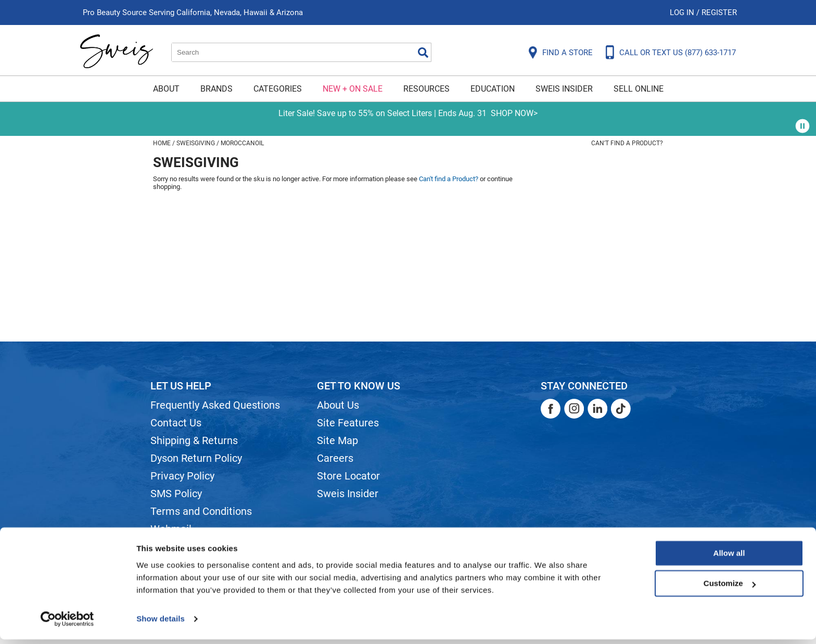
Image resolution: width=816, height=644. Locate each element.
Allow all (729, 558)
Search (423, 53)
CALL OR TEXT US (678, 53)
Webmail (171, 529)
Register (719, 12)
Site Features (348, 423)
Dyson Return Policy (196, 458)
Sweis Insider (564, 89)
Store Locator (348, 476)
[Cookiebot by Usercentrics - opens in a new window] (67, 624)
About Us (338, 405)
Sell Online (639, 89)
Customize (730, 588)
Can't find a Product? (627, 143)
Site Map (337, 440)
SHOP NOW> (514, 113)
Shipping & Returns (194, 440)
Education (493, 89)
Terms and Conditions (201, 511)
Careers (335, 458)
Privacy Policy (182, 476)
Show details (161, 623)
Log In (683, 12)
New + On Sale (353, 89)
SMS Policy (176, 494)
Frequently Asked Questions (215, 405)
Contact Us (176, 423)
